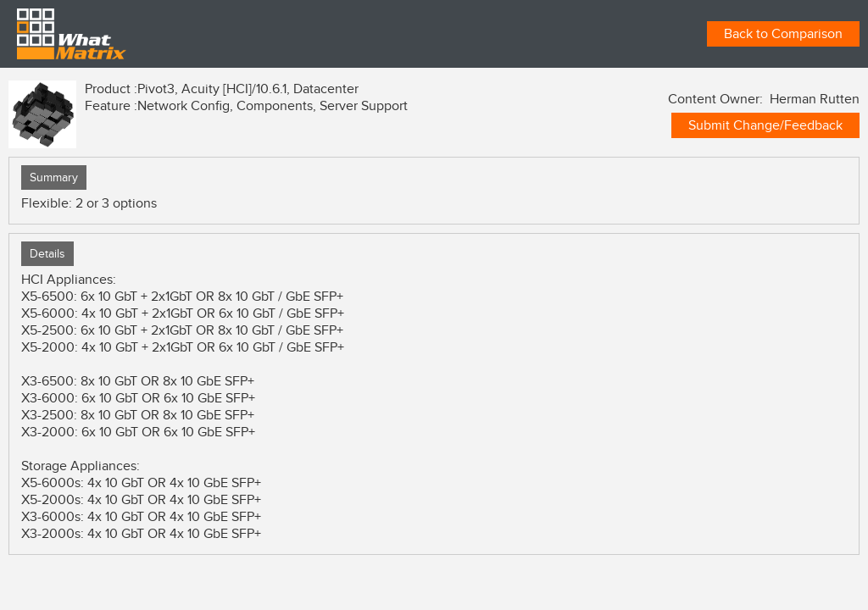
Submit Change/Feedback (765, 125)
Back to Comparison (783, 34)
